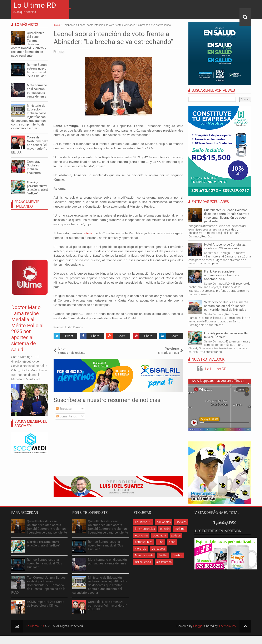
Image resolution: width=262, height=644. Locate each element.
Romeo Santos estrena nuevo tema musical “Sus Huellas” (37, 70)
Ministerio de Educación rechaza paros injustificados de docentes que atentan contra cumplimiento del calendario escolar (29, 117)
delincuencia (143, 562)
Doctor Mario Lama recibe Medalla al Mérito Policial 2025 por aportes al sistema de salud (27, 328)
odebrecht (160, 535)
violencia (141, 549)
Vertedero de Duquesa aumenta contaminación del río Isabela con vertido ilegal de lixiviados (226, 306)
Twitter (163, 555)
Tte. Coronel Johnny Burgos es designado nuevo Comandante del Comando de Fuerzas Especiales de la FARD (38, 585)
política (176, 535)
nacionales (164, 522)
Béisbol (177, 555)
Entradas (64, 409)
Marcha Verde (144, 555)
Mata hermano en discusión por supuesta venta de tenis (37, 91)
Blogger (198, 626)
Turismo (180, 529)
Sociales (181, 522)
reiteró (87, 233)
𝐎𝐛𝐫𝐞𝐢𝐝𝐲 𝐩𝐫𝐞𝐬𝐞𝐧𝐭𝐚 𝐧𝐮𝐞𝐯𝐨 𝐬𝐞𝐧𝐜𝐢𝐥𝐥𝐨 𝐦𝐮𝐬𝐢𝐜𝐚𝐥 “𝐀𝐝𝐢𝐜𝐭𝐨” (226, 335)
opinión (165, 529)
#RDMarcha (164, 562)
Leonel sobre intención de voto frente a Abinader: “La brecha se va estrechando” (113, 38)
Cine (160, 542)
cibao (172, 542)
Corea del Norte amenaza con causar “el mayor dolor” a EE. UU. (30, 145)
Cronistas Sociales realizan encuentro (34, 167)
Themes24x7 (228, 626)
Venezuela (158, 549)
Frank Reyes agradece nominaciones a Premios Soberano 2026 (221, 275)
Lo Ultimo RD (35, 5)
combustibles (144, 542)
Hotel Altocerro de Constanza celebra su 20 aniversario (225, 246)
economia (141, 535)
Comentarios (66, 416)
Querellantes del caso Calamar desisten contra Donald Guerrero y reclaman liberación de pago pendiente (227, 216)
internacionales (145, 529)
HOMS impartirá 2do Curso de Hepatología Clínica (46, 604)
